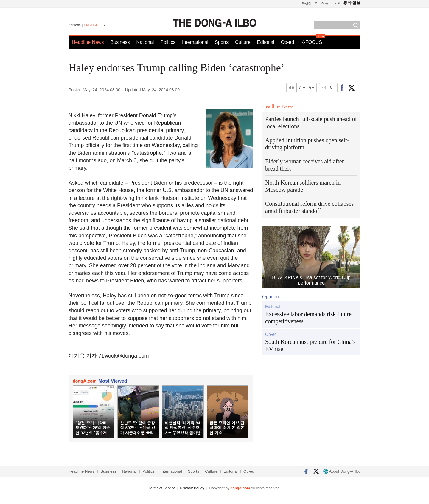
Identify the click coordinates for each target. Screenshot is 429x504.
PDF (338, 3)
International (195, 42)
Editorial (266, 42)
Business (120, 42)
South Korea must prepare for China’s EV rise (310, 345)
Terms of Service (162, 488)
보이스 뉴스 (323, 3)
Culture (243, 42)
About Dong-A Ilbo (342, 471)
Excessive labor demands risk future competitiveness (308, 318)
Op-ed (287, 42)
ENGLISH (91, 25)
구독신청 (305, 3)
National (145, 42)
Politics (168, 42)
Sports (222, 42)
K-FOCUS (311, 42)
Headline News (88, 42)
